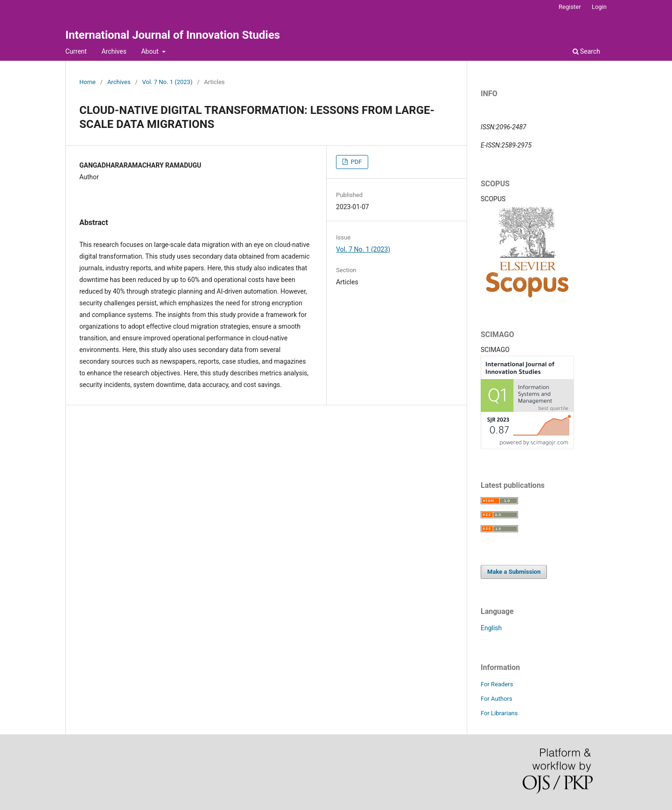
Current (76, 51)
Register (570, 7)
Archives (114, 51)
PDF (355, 162)
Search (586, 51)
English (491, 628)
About (150, 51)
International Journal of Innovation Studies (173, 35)
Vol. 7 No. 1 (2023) (168, 82)
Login (599, 7)
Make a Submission (514, 572)
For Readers (497, 684)
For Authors (497, 699)
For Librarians (499, 713)
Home (87, 82)
